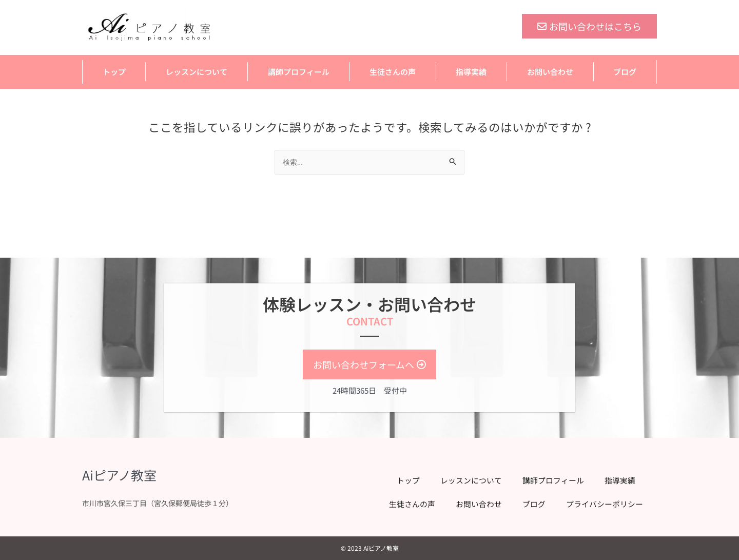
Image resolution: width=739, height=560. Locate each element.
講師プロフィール (299, 72)
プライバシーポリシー (600, 505)
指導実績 (471, 72)
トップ (114, 72)
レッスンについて (197, 72)
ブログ (625, 72)
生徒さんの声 (393, 72)
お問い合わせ (550, 72)
